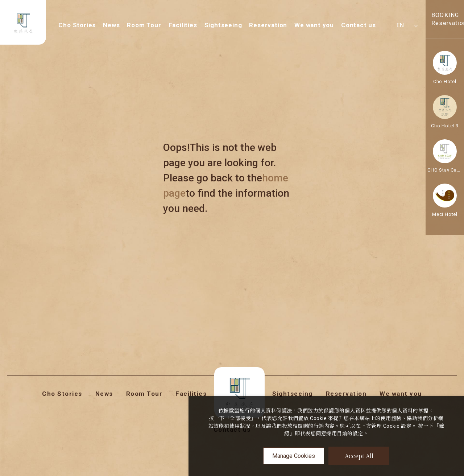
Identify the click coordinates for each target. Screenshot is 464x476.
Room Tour (144, 25)
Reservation (268, 25)
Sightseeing (223, 25)
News (111, 25)
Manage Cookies (294, 456)
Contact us (359, 25)
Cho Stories (77, 25)
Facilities (183, 25)
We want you (314, 25)
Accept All (359, 456)
